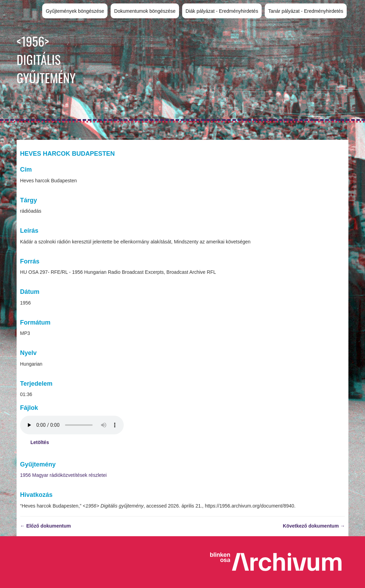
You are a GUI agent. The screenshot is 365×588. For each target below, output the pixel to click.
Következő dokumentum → (314, 526)
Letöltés (40, 442)
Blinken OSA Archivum (279, 562)
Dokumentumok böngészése (145, 11)
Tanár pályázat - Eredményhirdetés (306, 11)
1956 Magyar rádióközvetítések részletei (63, 475)
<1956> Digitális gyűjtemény (46, 59)
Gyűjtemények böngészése (75, 11)
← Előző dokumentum (45, 526)
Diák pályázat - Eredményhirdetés (222, 11)
